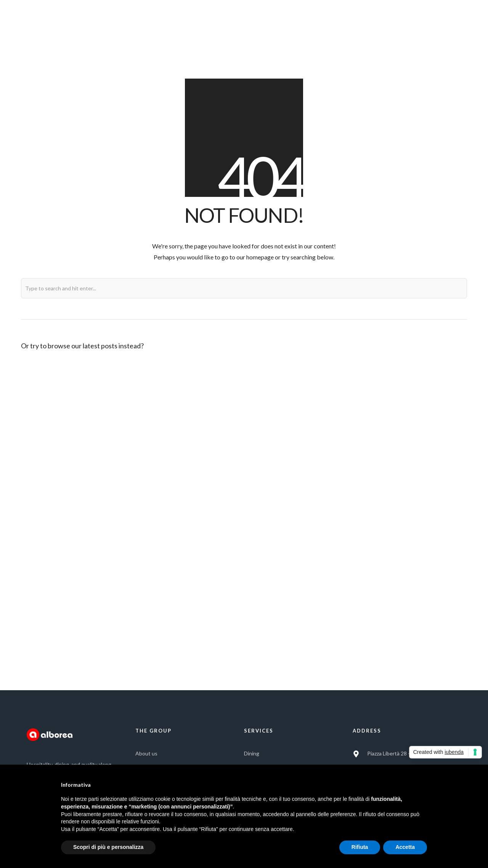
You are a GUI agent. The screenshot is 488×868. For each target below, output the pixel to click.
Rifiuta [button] (360, 847)
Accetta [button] (405, 847)
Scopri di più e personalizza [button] (108, 847)
